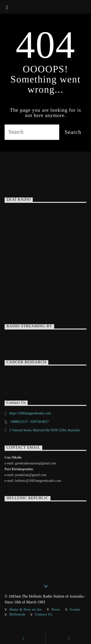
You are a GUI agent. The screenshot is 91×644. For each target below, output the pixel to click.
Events (75, 609)
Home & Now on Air (26, 609)
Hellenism (17, 614)
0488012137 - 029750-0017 (29, 422)
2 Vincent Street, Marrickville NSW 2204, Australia (45, 430)
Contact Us (44, 614)
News (56, 609)
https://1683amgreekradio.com (30, 413)
